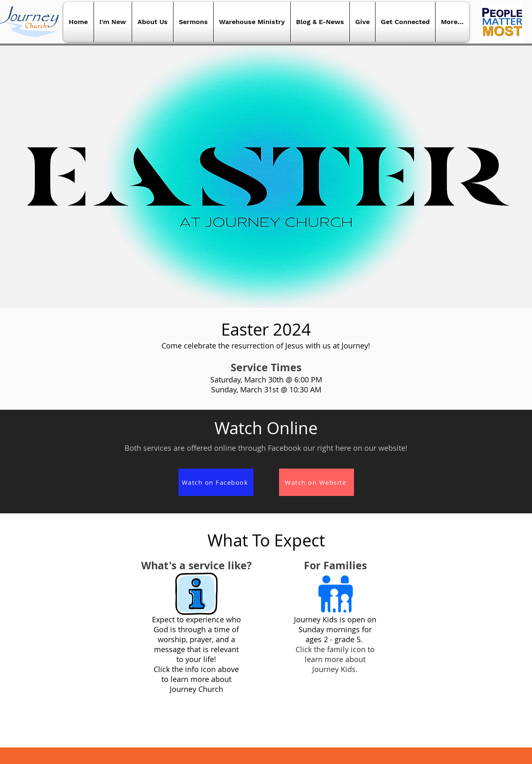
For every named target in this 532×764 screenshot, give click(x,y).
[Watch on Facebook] (216, 482)
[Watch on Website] (317, 482)
